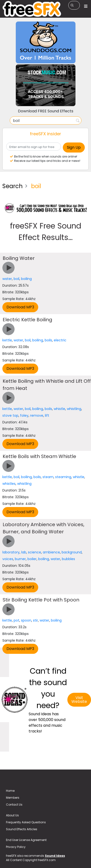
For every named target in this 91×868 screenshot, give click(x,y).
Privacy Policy (16, 847)
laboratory (11, 552)
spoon (26, 620)
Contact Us (14, 805)
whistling (74, 409)
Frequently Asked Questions (26, 822)
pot (16, 620)
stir (35, 620)
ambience (51, 552)
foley (24, 415)
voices (8, 559)
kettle (7, 340)
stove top (10, 415)
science (35, 552)
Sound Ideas (55, 856)
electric (60, 340)
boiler (32, 559)
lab (24, 552)
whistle (59, 409)
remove (37, 415)
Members (13, 798)
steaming (63, 477)
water (7, 279)
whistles (9, 484)
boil (16, 279)
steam (48, 477)
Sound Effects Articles (22, 829)
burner (20, 559)
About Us (12, 815)
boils (48, 340)
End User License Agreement (26, 840)
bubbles (68, 559)
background (72, 552)
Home (10, 791)
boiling (26, 279)
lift (47, 415)
